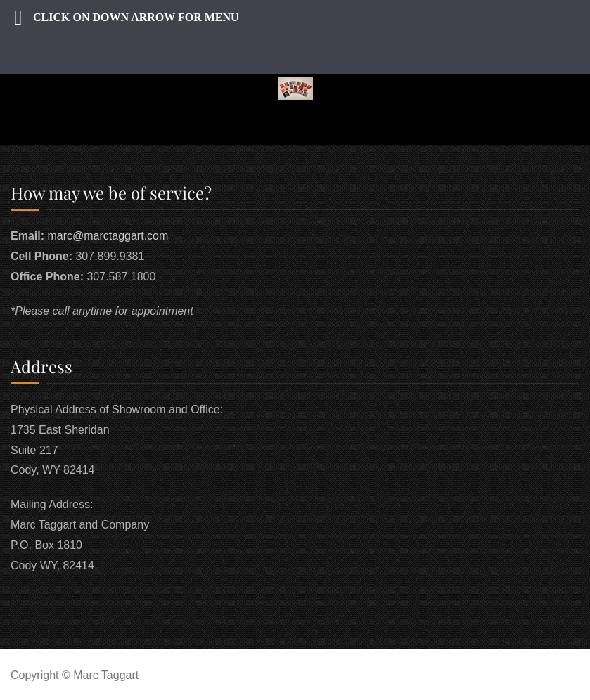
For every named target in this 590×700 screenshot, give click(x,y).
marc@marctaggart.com (108, 236)
